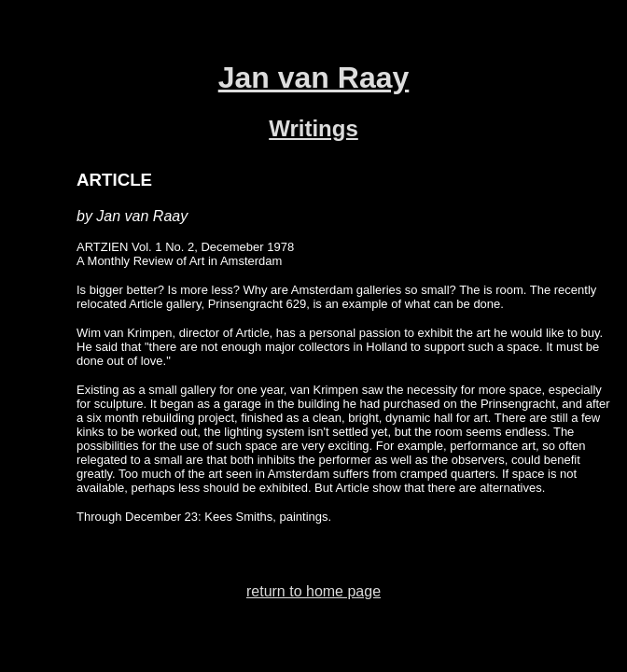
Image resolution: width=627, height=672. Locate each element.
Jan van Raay (314, 77)
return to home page (313, 591)
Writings (313, 128)
